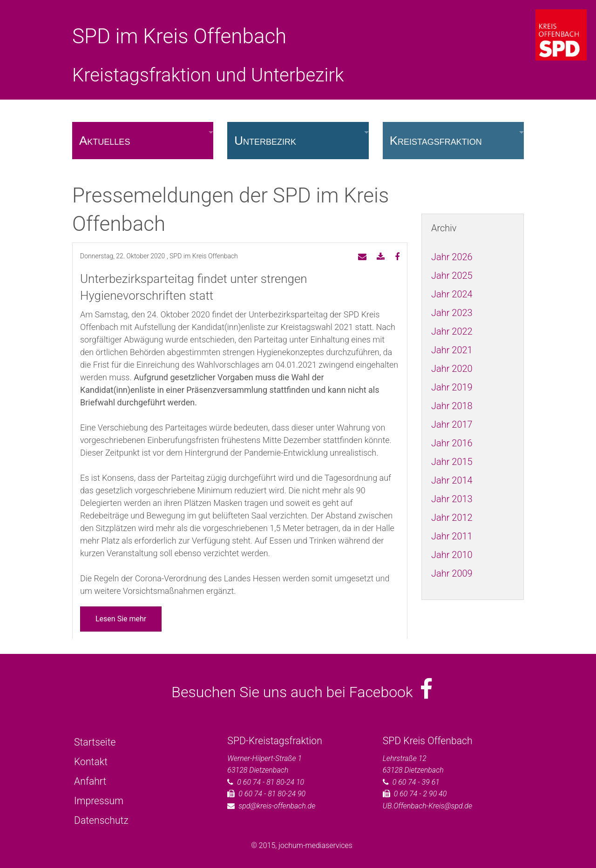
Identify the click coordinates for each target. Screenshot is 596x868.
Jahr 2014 (452, 480)
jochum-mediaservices (315, 845)
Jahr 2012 (452, 518)
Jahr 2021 (452, 350)
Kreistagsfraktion (436, 141)
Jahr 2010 (452, 555)
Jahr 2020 (452, 369)
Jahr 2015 (452, 462)
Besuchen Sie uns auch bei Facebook (302, 692)
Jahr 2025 (452, 276)
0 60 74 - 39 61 (416, 782)
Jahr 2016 (452, 443)
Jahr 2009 (452, 573)
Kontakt (91, 762)
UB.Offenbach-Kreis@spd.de (427, 806)
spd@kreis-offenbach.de (277, 806)
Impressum (99, 801)
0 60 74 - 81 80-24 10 (271, 782)
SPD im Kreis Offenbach (179, 36)
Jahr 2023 (452, 313)
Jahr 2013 (452, 499)
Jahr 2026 (452, 257)
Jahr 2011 (452, 536)
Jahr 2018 (452, 406)
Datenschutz (101, 820)
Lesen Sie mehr (121, 619)
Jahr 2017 (452, 424)
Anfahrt (90, 781)
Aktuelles (105, 141)
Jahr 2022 (452, 331)
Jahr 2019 (452, 387)
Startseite (95, 742)
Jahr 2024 (452, 294)
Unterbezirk (265, 141)
